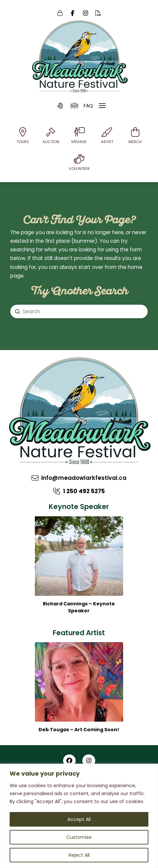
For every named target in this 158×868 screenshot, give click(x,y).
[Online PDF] (98, 13)
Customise (79, 837)
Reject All (79, 855)
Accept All (79, 819)
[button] (60, 106)
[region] (79, 816)
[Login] (60, 13)
